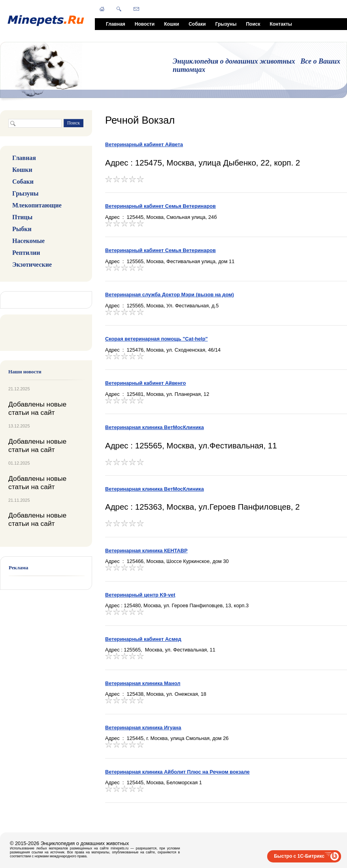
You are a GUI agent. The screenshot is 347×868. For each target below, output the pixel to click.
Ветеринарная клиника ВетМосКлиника (155, 427)
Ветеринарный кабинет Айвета (144, 144)
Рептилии (26, 253)
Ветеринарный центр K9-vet (140, 595)
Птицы (22, 217)
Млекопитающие (37, 205)
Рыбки (22, 229)
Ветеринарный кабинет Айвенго (145, 383)
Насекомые (28, 241)
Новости (145, 24)
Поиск (253, 24)
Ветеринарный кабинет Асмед (143, 639)
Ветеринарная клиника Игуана (143, 728)
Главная (116, 24)
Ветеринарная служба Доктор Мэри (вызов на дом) (170, 295)
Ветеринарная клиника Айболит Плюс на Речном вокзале (177, 772)
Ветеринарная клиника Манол (143, 683)
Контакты (281, 24)
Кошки (172, 24)
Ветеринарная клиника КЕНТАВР (146, 551)
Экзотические (32, 265)
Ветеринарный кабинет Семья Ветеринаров (160, 206)
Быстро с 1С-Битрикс (299, 856)
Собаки (197, 24)
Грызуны (226, 24)
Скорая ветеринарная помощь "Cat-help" (157, 339)
